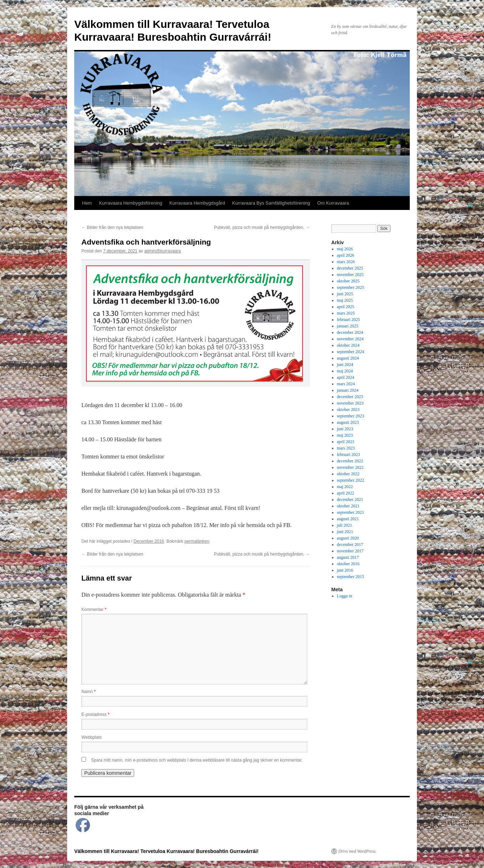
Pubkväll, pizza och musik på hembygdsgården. (262, 227)
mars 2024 (346, 384)
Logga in (345, 596)
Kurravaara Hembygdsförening (130, 203)
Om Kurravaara (333, 203)
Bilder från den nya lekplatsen (112, 227)
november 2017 (350, 551)
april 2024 (346, 377)
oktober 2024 (348, 345)
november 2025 (350, 275)
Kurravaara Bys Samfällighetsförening (271, 203)
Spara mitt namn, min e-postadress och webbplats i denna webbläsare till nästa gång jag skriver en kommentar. (197, 760)
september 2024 (351, 352)
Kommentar (94, 609)
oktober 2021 (348, 506)
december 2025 (350, 268)
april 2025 (346, 307)
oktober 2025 (348, 281)
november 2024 (350, 339)
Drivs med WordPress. (357, 851)
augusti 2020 (348, 538)
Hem (87, 203)
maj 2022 (345, 487)
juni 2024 (345, 365)
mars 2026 (346, 262)
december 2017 (350, 545)
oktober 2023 (348, 410)
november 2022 (350, 467)
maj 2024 (345, 371)
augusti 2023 (348, 422)
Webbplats (91, 737)
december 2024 (350, 332)
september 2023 (351, 416)
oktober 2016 (348, 564)
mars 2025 (346, 313)
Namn (89, 692)
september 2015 (351, 577)
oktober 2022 (348, 474)
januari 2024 (348, 390)
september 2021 (351, 512)
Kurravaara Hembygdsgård (197, 203)
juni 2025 (345, 294)
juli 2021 (345, 525)
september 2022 (351, 480)
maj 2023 (345, 435)
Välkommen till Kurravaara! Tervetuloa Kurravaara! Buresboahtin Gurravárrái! (166, 851)
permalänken (197, 541)
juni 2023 (345, 429)
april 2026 (346, 255)
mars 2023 (346, 448)
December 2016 (149, 541)
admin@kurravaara (162, 251)
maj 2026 (345, 249)
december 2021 (350, 500)
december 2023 (350, 397)
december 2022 (350, 461)
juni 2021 (345, 532)
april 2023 (346, 442)
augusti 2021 (348, 519)
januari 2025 (348, 326)
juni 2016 (345, 570)
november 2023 (350, 403)
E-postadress (95, 714)
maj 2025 (345, 300)
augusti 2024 (348, 358)
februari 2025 (349, 320)
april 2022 (346, 493)
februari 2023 (349, 455)
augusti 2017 (348, 557)
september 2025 (351, 287)
